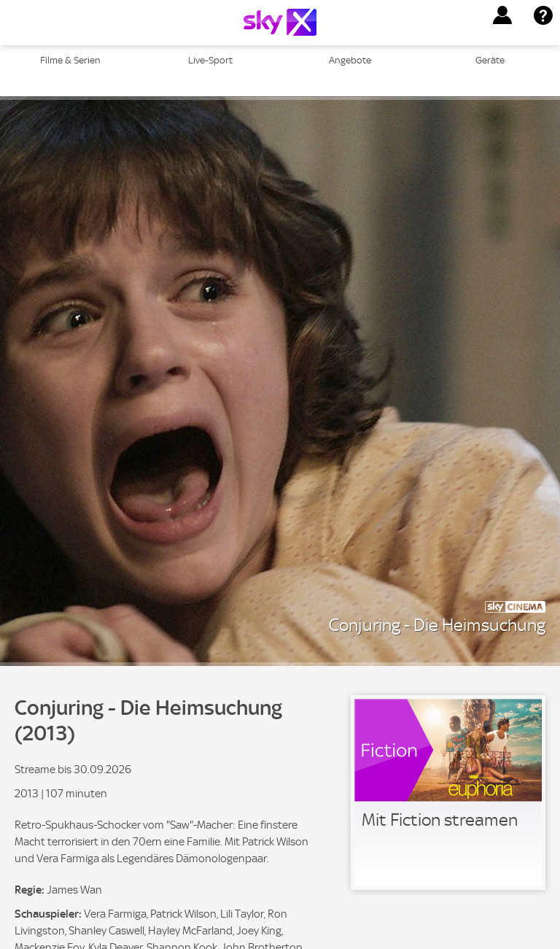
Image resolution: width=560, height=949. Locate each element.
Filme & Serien (70, 60)
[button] (502, 15)
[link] (448, 793)
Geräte (490, 60)
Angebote (350, 60)
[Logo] (280, 22)
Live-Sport (210, 60)
